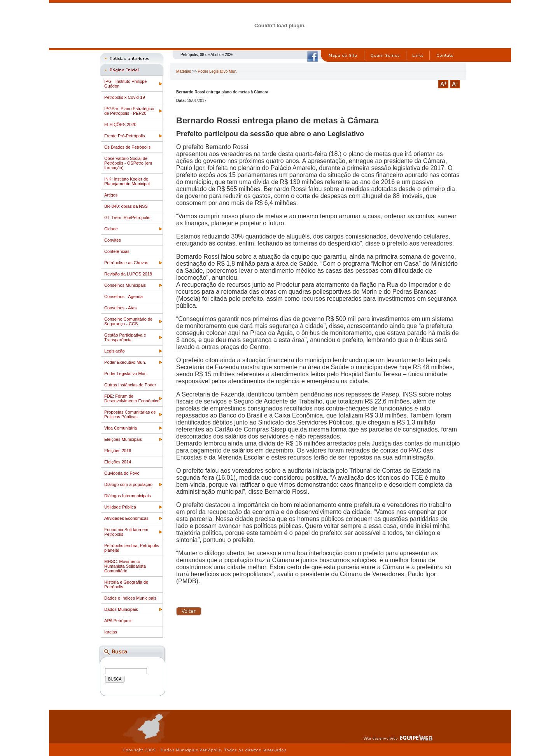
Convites (113, 240)
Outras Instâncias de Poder (130, 385)
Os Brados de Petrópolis (127, 147)
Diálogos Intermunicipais (128, 496)
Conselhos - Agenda (123, 296)
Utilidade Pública (120, 507)
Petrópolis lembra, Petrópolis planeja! (132, 548)
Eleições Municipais (123, 439)
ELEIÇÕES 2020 (120, 125)
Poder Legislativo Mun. (126, 374)
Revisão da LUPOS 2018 (128, 274)
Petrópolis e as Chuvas (126, 263)
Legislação (115, 351)
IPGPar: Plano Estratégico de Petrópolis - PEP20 (129, 111)
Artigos (111, 195)
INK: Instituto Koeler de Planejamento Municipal (127, 181)
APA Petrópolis (118, 621)
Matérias (184, 71)
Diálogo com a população (128, 484)
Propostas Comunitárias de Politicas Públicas (130, 414)
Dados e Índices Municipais (130, 598)
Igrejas (111, 632)
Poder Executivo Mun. (125, 362)
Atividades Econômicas (126, 518)
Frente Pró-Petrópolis (125, 136)
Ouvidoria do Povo (122, 473)
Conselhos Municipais (125, 285)
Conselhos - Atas (120, 308)
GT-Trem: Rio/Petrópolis (127, 218)
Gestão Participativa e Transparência (125, 337)
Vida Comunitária (121, 428)
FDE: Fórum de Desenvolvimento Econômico (132, 398)
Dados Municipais (121, 609)
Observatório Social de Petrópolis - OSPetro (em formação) (128, 163)
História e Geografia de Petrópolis (126, 584)
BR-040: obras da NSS (126, 206)
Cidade (111, 229)
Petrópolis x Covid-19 (125, 97)
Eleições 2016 (118, 451)
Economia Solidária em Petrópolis (126, 532)
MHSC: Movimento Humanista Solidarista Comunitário (125, 566)
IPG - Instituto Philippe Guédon (125, 84)
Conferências (117, 251)
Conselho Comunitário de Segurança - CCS (128, 321)
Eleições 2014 (118, 462)
